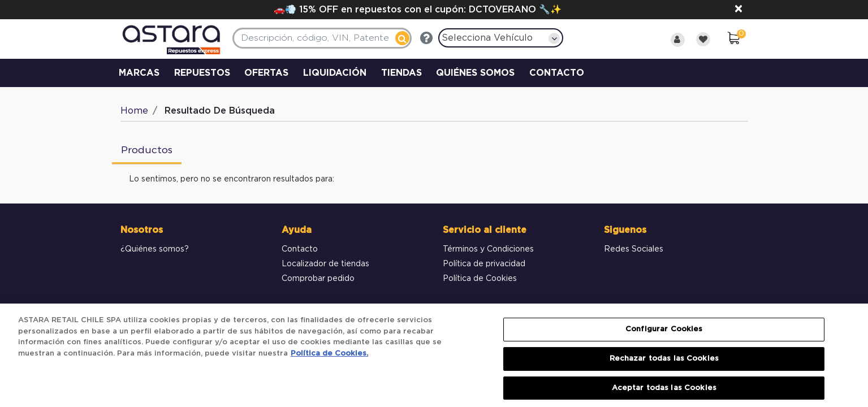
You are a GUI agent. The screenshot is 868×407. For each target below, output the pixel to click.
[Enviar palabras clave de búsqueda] (402, 38)
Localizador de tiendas (325, 264)
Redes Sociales (634, 249)
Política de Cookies (480, 279)
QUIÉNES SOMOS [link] (475, 73)
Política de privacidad (484, 264)
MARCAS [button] (139, 73)
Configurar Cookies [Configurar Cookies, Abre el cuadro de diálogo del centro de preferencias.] (664, 335)
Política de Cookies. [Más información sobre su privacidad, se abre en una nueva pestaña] (329, 360)
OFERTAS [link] (266, 73)
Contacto (300, 249)
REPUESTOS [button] (202, 73)
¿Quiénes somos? (155, 249)
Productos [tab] (147, 150)
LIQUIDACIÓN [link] (335, 73)
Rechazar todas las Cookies (664, 365)
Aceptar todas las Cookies (664, 394)
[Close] (739, 10)
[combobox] (322, 38)
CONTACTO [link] (557, 73)
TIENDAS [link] (401, 73)
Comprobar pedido (318, 279)
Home (134, 111)
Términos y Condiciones (488, 249)
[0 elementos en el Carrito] (733, 40)
